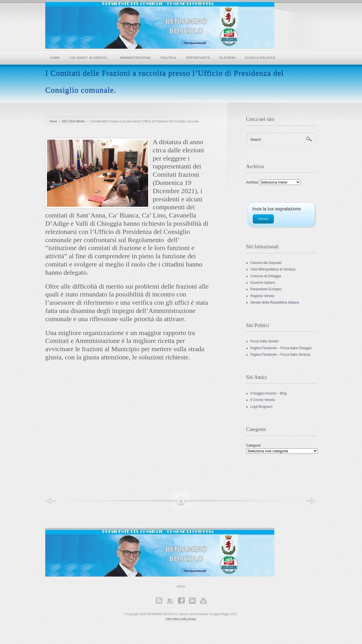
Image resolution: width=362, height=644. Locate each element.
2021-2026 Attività (73, 121)
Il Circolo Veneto (263, 400)
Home (55, 58)
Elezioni (228, 58)
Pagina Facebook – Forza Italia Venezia (280, 355)
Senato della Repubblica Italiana (275, 302)
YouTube (203, 600)
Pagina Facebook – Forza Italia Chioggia (281, 348)
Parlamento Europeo (266, 289)
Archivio (252, 182)
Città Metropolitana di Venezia (273, 269)
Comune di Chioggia (266, 276)
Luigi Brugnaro (261, 407)
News (181, 587)
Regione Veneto (262, 296)
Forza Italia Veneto (264, 341)
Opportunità (198, 58)
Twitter (170, 600)
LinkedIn (192, 600)
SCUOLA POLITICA (260, 58)
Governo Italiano (263, 283)
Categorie (253, 445)
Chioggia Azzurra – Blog (269, 393)
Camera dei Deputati (266, 263)
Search (256, 140)
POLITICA (168, 58)
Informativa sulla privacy (181, 619)
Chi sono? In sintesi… (90, 58)
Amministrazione (135, 58)
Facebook (181, 600)
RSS (159, 600)
